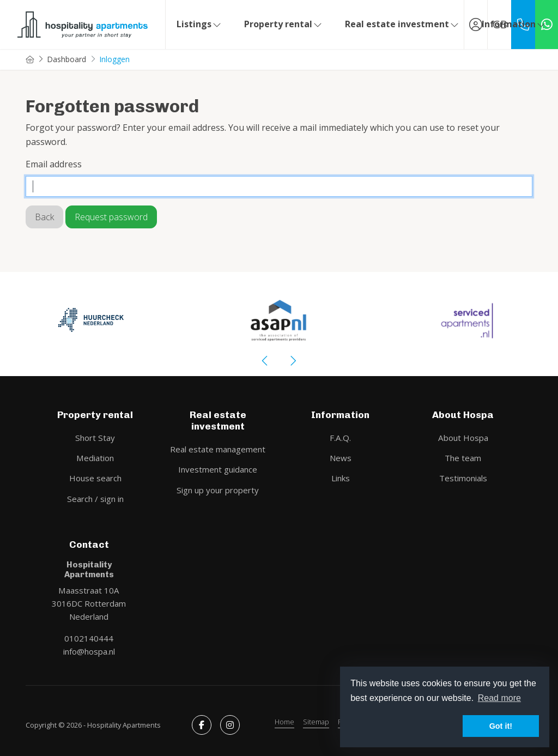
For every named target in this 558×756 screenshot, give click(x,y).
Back (44, 217)
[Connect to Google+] (230, 725)
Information (514, 24)
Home (284, 722)
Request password (111, 217)
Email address (54, 164)
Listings (199, 24)
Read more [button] (499, 698)
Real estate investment (402, 24)
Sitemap (316, 722)
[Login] (476, 25)
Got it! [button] (501, 726)
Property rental (284, 24)
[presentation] (265, 361)
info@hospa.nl (89, 651)
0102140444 (89, 638)
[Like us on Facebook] (202, 725)
